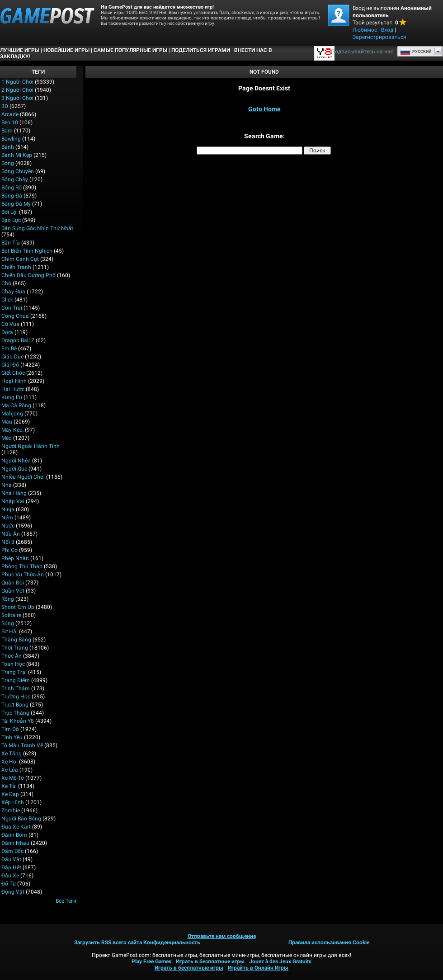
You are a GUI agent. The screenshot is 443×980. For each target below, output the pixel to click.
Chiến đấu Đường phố (28, 275)
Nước (8, 526)
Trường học (16, 697)
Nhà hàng (14, 493)
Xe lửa (10, 770)
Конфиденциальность (172, 942)
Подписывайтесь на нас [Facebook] (362, 52)
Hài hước (13, 389)
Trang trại (14, 672)
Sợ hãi (9, 631)
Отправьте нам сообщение (222, 936)
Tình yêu (12, 737)
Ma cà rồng (16, 405)
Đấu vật (11, 859)
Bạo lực (11, 220)
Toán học (13, 664)
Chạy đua (13, 292)
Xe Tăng (12, 754)
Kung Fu (12, 397)
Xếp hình (13, 802)
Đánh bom (14, 835)
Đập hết (11, 867)
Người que (14, 469)
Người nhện (16, 461)
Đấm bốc (12, 851)
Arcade (10, 114)
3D (5, 106)
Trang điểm (16, 680)
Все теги (66, 901)
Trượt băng (15, 705)
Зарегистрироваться (379, 37)
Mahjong (12, 414)
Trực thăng (15, 713)
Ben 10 (10, 122)
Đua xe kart (16, 827)
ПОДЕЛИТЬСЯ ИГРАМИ (201, 50)
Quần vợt (13, 591)
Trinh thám (16, 688)
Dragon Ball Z (18, 340)
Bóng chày (15, 179)
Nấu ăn (11, 534)
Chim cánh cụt (20, 259)
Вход (387, 30)
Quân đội (13, 583)
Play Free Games (151, 961)
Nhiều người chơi (23, 477)
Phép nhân (15, 558)
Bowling (11, 139)
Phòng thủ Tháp (22, 566)
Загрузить (87, 942)
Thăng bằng (16, 640)
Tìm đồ (10, 729)
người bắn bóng (21, 819)
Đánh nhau (15, 843)
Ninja (8, 509)
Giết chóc (13, 373)
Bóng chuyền (18, 171)
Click (7, 300)
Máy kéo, (12, 430)
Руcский (416, 52)
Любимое (365, 30)
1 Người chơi (17, 82)
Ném (7, 518)
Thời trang (15, 648)
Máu (7, 422)
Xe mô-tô (13, 778)
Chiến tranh (16, 267)
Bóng (8, 163)
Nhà (7, 485)
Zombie (11, 810)
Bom (7, 131)
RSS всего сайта (122, 942)
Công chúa (15, 316)
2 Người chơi (17, 90)
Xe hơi (9, 762)
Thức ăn (12, 656)
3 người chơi (17, 98)
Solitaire (11, 615)
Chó (6, 283)
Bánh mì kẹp (17, 155)
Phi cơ (9, 550)
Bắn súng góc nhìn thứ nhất (37, 228)
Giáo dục (12, 357)
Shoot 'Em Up (18, 607)
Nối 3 (8, 542)
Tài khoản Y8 (18, 721)
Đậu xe (10, 876)
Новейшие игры (66, 50)
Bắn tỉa (11, 243)
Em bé (9, 349)
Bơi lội (9, 212)
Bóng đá (12, 196)
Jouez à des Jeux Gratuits (280, 961)
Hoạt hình (14, 381)
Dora (7, 332)
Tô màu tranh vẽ (22, 745)
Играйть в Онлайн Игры (258, 968)
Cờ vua (10, 324)
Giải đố (10, 365)
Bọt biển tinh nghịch (27, 251)
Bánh (8, 147)
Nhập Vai (13, 501)
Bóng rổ (12, 188)
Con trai (12, 308)
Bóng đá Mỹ (16, 204)
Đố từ (9, 884)
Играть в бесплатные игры (210, 961)
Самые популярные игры (130, 50)
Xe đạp (10, 794)
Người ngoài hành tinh (31, 446)
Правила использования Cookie (329, 942)
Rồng (8, 599)
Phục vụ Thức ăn (23, 575)
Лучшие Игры (20, 50)
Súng (8, 623)
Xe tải (9, 786)
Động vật (13, 892)
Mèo (7, 438)
